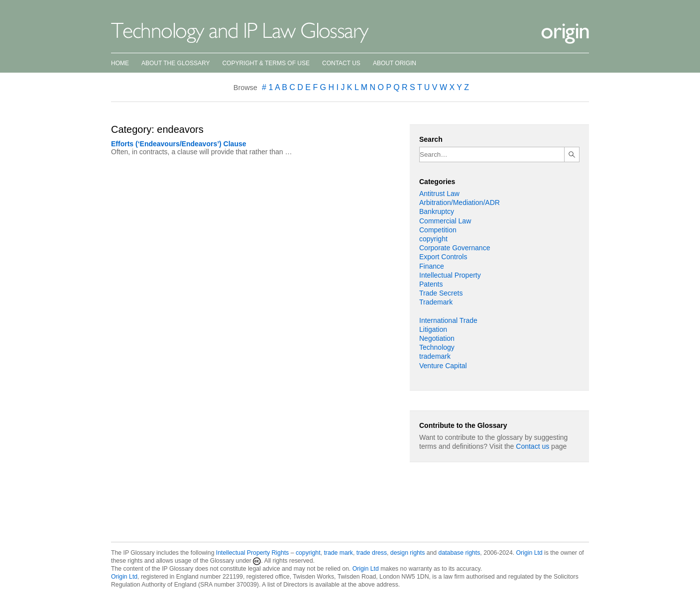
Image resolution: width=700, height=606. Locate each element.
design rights (408, 553)
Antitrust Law (439, 194)
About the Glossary (175, 63)
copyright (433, 239)
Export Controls (443, 257)
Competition (438, 230)
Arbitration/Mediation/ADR (460, 202)
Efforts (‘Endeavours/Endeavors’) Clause (179, 144)
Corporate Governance (455, 248)
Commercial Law (445, 221)
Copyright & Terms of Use (266, 63)
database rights (460, 553)
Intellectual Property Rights (252, 553)
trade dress (372, 553)
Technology (437, 347)
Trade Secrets (441, 293)
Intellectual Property (450, 275)
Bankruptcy (437, 211)
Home (120, 63)
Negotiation (437, 338)
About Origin (395, 63)
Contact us (532, 446)
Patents (431, 284)
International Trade (448, 320)
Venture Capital (443, 366)
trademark (435, 356)
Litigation (433, 329)
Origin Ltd (529, 553)
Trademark (436, 302)
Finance (432, 266)
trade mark (338, 553)
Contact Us (341, 63)
